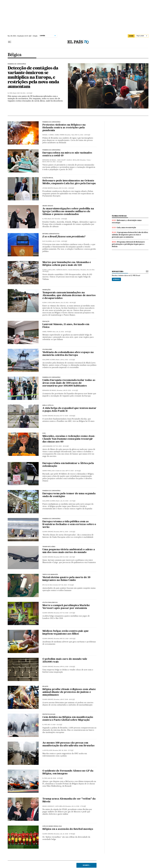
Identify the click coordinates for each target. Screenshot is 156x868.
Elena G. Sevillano (73, 160)
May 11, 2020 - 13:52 (68, 532)
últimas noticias (119, 216)
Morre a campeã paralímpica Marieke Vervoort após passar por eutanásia (66, 607)
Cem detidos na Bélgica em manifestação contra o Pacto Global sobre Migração (68, 719)
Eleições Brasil (48, 178)
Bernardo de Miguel (49, 160)
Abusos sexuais (48, 206)
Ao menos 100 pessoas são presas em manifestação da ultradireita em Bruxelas (68, 744)
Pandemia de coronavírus (51, 122)
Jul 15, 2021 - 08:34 (68, 303)
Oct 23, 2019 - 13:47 (68, 613)
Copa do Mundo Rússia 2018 (52, 826)
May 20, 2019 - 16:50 (68, 639)
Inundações (46, 290)
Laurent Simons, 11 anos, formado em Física (66, 326)
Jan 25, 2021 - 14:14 (71, 390)
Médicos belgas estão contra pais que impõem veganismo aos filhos (66, 633)
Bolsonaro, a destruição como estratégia (127, 221)
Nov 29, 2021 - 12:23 (25, 93)
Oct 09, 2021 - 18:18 (60, 219)
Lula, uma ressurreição (127, 227)
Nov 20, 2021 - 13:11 (55, 162)
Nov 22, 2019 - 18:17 (68, 557)
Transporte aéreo (49, 547)
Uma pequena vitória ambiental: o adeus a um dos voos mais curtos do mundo (69, 551)
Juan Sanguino (47, 446)
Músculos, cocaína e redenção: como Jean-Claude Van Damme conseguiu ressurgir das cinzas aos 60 (69, 439)
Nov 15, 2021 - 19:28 (67, 188)
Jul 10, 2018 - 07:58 (68, 834)
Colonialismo (47, 350)
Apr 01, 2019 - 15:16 (68, 667)
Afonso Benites (48, 188)
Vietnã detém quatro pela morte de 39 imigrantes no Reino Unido (66, 579)
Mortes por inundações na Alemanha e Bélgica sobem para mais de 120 (67, 264)
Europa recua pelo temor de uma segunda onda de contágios (69, 495)
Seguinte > (86, 865)
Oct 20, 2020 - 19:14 (61, 446)
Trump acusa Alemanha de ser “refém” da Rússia (69, 800)
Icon (44, 433)
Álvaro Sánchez (48, 416)
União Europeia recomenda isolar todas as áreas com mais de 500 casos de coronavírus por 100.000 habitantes (69, 383)
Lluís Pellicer (47, 750)
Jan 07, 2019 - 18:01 (67, 699)
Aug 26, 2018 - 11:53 (55, 778)
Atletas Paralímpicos (50, 603)
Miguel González (48, 806)
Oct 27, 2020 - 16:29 (68, 416)
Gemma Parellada (49, 471)
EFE (44, 585)
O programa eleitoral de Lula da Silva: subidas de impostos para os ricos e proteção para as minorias (130, 235)
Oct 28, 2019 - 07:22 (66, 585)
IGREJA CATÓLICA (48, 405)
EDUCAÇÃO (46, 322)
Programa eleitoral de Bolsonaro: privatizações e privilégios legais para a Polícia (128, 244)
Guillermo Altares (49, 360)
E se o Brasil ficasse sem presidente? (64, 237)
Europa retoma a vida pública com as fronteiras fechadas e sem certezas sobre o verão (69, 524)
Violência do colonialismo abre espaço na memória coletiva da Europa (68, 354)
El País (10, 93)
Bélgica (15, 55)
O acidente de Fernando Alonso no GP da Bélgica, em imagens (68, 772)
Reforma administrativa (51, 234)
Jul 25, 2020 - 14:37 (68, 501)
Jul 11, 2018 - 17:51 (79, 806)
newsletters (118, 271)
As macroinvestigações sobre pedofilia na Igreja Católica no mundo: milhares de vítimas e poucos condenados (68, 212)
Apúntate (116, 279)
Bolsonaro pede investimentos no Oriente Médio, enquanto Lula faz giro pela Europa (69, 182)
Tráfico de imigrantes (50, 575)
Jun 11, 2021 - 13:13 (68, 360)
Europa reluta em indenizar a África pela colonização (68, 465)
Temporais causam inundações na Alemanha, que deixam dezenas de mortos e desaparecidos (69, 295)
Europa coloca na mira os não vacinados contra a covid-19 (67, 154)
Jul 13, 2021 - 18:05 (64, 332)
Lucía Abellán (60, 806)
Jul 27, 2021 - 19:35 (60, 241)
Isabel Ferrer (60, 135)
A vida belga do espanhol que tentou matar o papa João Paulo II (69, 410)
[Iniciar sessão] (142, 36)
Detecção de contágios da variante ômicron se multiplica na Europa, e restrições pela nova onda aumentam (33, 77)
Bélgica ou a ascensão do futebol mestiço (68, 829)
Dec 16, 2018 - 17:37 (66, 750)
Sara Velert (62, 160)
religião (45, 686)
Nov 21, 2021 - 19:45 (83, 135)
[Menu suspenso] (10, 42)
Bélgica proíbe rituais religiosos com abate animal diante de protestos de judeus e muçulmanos (69, 692)
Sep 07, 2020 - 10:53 (73, 471)
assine (131, 36)
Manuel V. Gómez (48, 135)
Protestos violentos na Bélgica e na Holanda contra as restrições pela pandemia (64, 128)
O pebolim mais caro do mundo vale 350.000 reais (65, 661)
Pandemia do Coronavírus (17, 64)
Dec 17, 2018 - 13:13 (55, 725)
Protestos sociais (49, 714)
